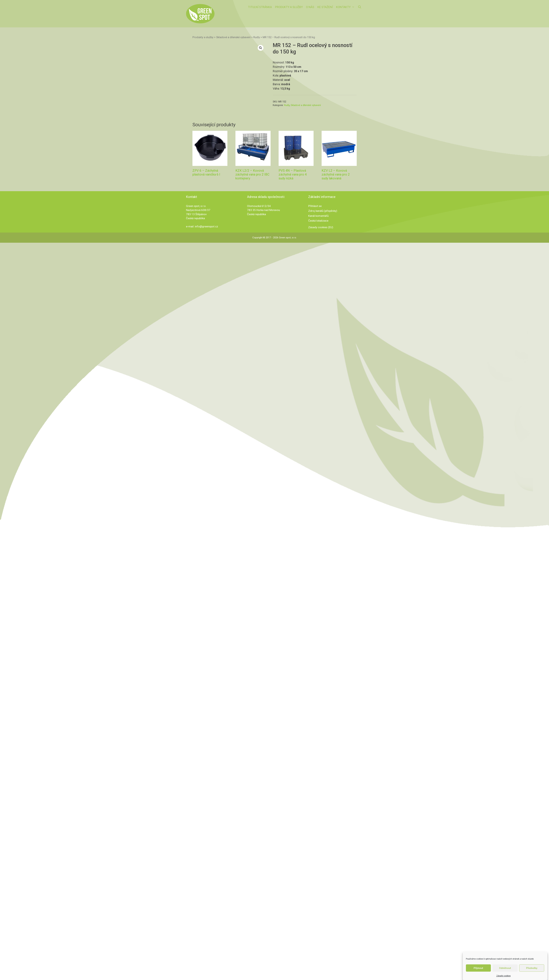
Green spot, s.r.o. (288, 261)
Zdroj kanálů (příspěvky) (323, 234)
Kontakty (346, 7)
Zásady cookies (504, 976)
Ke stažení (325, 7)
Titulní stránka (260, 7)
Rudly (257, 37)
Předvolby (532, 968)
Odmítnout (505, 968)
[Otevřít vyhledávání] (360, 7)
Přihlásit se (315, 229)
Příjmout (478, 968)
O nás (310, 7)
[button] (261, 48)
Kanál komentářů (318, 239)
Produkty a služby (289, 7)
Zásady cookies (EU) (321, 250)
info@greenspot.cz (206, 249)
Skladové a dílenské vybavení (233, 37)
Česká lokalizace (318, 244)
